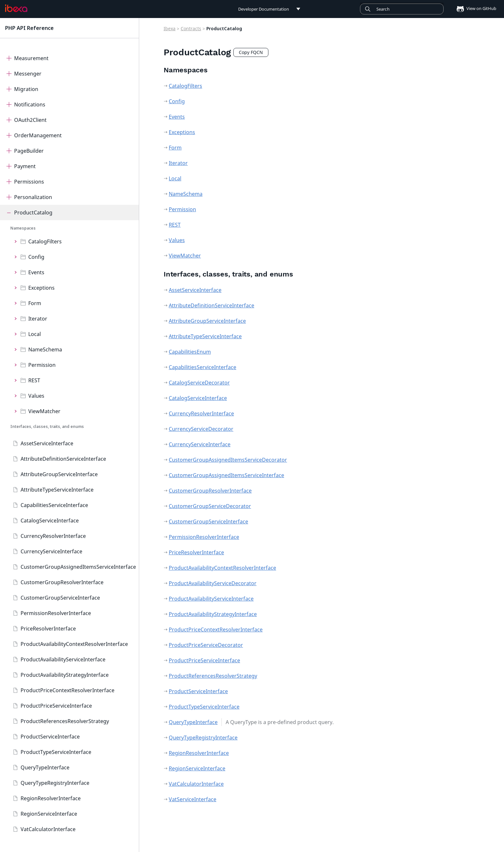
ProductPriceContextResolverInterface (67, 690)
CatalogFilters (45, 241)
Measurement (31, 58)
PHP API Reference (29, 28)
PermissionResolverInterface (56, 613)
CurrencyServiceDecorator (201, 429)
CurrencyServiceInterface (51, 551)
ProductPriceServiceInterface (56, 706)
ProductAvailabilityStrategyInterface (65, 675)
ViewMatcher (44, 411)
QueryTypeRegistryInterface (55, 783)
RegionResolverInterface (51, 798)
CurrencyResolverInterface (53, 536)
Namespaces (23, 228)
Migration (26, 89)
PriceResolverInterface (48, 629)
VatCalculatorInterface (48, 829)
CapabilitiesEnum (190, 352)
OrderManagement (38, 135)
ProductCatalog (33, 213)
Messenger (28, 74)
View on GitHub (474, 8)
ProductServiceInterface (50, 737)
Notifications (30, 104)
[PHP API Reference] (16, 8)
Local (35, 334)
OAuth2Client (30, 120)
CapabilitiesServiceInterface (54, 505)
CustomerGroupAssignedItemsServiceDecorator (228, 460)
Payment (25, 166)
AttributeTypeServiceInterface (57, 490)
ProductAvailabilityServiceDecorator (213, 583)
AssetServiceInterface (47, 443)
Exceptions (41, 288)
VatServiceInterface (193, 799)
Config (36, 257)
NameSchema (45, 349)
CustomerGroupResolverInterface (62, 582)
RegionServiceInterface (49, 814)
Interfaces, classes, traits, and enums (47, 426)
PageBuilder (29, 151)
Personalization (33, 197)
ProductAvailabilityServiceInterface (63, 659)
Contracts (191, 28)
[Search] (402, 9)
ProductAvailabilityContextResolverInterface (74, 644)
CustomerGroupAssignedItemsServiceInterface (78, 567)
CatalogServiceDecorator (199, 383)
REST (34, 380)
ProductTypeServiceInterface (56, 752)
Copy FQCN (251, 52)
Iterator (38, 319)
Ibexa (170, 28)
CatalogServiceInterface (50, 521)
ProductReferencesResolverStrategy (65, 721)
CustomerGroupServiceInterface (60, 598)
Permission (42, 365)
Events (36, 272)
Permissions (29, 182)
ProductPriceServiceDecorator (206, 645)
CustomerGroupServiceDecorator (210, 506)
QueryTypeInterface (45, 767)
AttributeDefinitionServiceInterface (63, 459)
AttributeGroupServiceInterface (59, 474)
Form (35, 303)
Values (36, 396)
